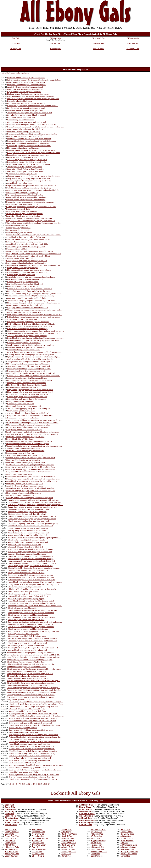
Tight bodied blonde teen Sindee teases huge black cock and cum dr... (33, 223)
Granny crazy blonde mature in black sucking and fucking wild (32, 641)
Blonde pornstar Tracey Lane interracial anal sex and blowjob (33, 753)
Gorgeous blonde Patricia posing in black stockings (26, 197)
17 (41, 784)
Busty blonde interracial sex (17, 225)
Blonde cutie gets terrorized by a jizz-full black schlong (28, 256)
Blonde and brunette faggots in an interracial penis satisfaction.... (32, 469)
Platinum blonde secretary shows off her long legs (26, 200)
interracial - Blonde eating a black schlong (24, 131)
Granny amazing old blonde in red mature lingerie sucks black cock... (34, 310)
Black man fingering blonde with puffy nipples (26, 598)
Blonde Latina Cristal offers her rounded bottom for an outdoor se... (34, 376)
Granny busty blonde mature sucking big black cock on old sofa (31, 207)
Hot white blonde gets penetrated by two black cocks (28, 322)
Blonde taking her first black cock (21, 120)
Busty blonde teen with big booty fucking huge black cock (29, 441)
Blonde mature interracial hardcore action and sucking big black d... (33, 190)
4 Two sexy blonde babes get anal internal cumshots (28, 427)
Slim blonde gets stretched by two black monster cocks (30, 756)
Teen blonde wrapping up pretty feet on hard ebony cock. (30, 408)
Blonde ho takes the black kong (20, 101)
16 (39, 784)
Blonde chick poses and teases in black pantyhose (26, 246)
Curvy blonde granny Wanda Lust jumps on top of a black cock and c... (36, 502)
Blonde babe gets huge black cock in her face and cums (29, 146)
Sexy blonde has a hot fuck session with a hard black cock (30, 526)
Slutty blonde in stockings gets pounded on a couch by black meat (34, 631)
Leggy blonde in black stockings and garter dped (26, 82)
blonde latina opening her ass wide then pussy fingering (29, 139)
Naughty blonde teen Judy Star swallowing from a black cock (31, 373)
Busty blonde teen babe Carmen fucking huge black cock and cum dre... (35, 338)
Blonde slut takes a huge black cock (21, 117)
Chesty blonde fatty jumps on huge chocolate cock (27, 272)
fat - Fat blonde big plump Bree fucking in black (26, 108)
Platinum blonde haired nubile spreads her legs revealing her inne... (34, 176)
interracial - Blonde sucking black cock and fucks (27, 512)
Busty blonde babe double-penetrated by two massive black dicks (33, 422)
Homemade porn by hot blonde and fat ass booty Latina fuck (32, 561)
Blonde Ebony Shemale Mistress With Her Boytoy (27, 662)
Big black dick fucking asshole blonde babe (24, 312)
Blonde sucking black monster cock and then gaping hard (30, 556)
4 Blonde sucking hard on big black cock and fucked (28, 394)
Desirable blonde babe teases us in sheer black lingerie (28, 444)
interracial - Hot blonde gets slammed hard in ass (26, 85)
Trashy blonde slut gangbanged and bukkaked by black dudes (31, 300)
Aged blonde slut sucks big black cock (22, 319)
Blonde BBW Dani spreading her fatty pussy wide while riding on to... (34, 235)
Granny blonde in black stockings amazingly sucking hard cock (34, 706)
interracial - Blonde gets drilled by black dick (26, 547)
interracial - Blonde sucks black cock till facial (27, 709)
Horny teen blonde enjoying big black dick (23, 460)
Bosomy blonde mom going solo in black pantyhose (28, 528)
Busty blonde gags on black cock (19, 232)
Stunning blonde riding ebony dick (20, 258)
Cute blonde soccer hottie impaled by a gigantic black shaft (31, 627)
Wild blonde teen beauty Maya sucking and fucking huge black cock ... (35, 293)
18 (44, 784)
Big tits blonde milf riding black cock (21, 495)
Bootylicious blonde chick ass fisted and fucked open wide (29, 218)
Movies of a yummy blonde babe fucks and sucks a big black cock (33, 99)
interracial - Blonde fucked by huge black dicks (26, 169)
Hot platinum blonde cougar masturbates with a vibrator (29, 270)
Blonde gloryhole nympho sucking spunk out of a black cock (30, 202)
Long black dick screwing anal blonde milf (24, 406)
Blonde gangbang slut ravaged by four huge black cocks (29, 181)
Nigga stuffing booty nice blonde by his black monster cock (31, 624)
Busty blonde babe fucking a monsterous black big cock (31, 730)
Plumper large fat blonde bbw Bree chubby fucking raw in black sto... (35, 265)
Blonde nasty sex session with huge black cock (26, 620)
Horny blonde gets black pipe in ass (21, 411)
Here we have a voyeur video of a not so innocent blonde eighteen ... (34, 352)
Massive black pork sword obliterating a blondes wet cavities (33, 718)
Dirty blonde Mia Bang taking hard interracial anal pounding (31, 683)
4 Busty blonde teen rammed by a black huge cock (27, 650)
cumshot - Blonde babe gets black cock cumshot (26, 347)
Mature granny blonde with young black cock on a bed (29, 425)
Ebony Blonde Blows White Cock (20, 439)
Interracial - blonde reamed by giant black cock (27, 767)
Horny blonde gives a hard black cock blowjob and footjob (31, 613)
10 (24, 784)
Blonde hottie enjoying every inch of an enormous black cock (33, 779)
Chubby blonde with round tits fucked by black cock (27, 261)
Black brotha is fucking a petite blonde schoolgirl (27, 115)
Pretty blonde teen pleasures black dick (23, 286)
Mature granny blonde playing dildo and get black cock (29, 369)
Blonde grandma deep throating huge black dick (26, 103)
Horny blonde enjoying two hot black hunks (24, 493)
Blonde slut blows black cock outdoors (21, 211)
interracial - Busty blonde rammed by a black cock (27, 671)
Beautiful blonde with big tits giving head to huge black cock (30, 465)
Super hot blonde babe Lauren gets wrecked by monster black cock (34, 333)
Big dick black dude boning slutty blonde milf (25, 284)
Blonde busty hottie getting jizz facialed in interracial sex (30, 380)
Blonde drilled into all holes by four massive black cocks (30, 289)
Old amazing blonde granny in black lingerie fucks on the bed (31, 664)
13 (32, 784)
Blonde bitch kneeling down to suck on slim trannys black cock (33, 516)
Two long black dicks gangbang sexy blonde (25, 167)
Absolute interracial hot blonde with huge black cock (28, 533)
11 (27, 784)
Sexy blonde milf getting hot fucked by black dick (26, 263)
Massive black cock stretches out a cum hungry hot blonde (32, 749)
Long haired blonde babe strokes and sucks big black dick (29, 472)
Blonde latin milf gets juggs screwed (23, 728)
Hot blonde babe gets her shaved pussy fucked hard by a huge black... (35, 606)
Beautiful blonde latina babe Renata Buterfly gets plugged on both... (33, 657)
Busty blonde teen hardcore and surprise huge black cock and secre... (35, 622)
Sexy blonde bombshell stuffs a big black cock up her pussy (31, 296)
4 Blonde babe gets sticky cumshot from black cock (28, 542)
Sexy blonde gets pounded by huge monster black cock (29, 178)
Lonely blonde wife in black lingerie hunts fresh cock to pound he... (34, 584)
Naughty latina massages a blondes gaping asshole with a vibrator (33, 500)
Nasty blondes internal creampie (20, 183)
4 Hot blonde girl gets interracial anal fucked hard (26, 237)
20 (49, 784)
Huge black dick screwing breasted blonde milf (26, 89)
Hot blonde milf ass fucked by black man (23, 148)
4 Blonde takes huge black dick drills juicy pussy (27, 636)
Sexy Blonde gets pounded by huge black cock (25, 455)
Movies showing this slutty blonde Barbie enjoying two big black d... (36, 765)
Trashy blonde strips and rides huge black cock (26, 573)
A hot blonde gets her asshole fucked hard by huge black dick (33, 751)
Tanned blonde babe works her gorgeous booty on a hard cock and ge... (34, 446)
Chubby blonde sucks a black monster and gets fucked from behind (34, 153)
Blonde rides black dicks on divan (21, 404)
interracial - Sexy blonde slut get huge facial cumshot (28, 143)
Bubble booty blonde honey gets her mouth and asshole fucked (31, 476)
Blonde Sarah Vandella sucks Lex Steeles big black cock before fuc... (36, 704)
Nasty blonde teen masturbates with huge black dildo (27, 244)
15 (36, 784)
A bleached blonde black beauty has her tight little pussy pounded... (34, 537)
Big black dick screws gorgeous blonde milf (24, 136)
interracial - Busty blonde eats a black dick (24, 545)
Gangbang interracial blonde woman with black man (28, 307)
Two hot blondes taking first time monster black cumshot (29, 113)
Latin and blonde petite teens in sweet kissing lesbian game (30, 96)
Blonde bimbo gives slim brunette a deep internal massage (31, 559)
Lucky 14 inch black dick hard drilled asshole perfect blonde (31, 324)
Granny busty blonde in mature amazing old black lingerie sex (32, 507)
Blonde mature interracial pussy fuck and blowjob (27, 122)
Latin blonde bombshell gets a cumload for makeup (27, 329)
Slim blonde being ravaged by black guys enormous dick (30, 552)
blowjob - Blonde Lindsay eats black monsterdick (27, 383)
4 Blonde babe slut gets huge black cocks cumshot (27, 336)
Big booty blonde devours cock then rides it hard (27, 514)
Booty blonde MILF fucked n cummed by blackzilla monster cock (35, 770)
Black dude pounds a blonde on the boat (23, 418)
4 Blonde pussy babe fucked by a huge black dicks (27, 160)
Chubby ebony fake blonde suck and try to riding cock (30, 758)
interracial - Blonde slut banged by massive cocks (26, 462)
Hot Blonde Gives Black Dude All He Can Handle (27, 385)
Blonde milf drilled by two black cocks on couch (26, 371)
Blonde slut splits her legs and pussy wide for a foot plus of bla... (33, 106)
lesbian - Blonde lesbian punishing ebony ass (24, 242)
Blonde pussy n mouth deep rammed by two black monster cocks (34, 742)
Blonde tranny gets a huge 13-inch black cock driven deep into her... (33, 479)
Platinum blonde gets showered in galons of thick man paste (31, 580)
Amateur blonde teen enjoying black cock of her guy (28, 378)
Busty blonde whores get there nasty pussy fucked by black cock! (32, 481)
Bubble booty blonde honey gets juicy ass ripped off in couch (32, 519)
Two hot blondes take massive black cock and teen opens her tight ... (33, 681)
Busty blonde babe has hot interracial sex (23, 387)
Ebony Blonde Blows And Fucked (21, 401)
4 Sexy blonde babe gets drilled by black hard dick (28, 535)
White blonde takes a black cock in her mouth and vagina (30, 549)
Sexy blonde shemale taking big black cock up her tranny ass (31, 652)
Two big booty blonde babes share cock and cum (27, 530)
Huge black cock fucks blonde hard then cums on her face (30, 415)
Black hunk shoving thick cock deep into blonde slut (29, 760)
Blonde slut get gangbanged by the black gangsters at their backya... (33, 688)
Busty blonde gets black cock (18, 699)
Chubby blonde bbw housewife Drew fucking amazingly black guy (34, 568)
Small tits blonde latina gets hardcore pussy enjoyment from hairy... (34, 340)
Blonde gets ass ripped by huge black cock (24, 587)
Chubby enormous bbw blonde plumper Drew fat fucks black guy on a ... (36, 331)
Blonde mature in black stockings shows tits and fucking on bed (32, 134)
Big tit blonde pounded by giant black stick (24, 92)
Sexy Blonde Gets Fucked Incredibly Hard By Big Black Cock (31, 221)
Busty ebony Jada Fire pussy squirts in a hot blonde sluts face (30, 488)
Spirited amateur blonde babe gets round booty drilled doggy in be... (34, 80)
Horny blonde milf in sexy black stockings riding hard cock (30, 674)
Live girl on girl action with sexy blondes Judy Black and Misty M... (34, 655)
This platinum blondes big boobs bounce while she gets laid (31, 361)
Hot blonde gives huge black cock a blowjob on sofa (28, 509)
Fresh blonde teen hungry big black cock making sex (28, 155)
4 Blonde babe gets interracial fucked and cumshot (27, 676)
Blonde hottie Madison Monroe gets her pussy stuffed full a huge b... (36, 702)
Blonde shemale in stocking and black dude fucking (28, 615)
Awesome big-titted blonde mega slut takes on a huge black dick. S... (34, 690)
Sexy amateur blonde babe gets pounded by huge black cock (31, 603)
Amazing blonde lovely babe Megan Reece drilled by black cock (33, 648)
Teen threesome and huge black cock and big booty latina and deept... (34, 420)
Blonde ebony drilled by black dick (21, 275)
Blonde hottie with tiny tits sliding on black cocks (27, 162)
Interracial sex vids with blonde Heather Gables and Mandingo (31, 467)
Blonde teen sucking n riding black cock (22, 204)
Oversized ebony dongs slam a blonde (22, 157)
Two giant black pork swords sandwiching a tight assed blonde (33, 735)
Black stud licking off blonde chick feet (24, 763)
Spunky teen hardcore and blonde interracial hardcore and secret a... (33, 432)
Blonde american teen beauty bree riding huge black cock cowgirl (33, 563)
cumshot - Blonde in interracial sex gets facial (25, 110)
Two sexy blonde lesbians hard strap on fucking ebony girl (32, 777)
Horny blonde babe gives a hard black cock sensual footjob (30, 392)
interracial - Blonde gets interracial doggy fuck (25, 484)
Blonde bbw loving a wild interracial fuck (24, 350)
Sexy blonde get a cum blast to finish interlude (26, 645)
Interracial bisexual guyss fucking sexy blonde (24, 214)
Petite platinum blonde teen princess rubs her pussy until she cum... (34, 317)
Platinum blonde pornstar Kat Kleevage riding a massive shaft (31, 458)
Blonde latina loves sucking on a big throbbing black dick (31, 746)
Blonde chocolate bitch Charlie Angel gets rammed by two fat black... (34, 669)
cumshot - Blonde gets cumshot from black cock (27, 554)
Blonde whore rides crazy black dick (22, 608)
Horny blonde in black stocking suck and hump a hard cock (31, 577)
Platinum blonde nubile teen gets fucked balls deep (28, 596)
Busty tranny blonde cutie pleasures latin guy (24, 430)
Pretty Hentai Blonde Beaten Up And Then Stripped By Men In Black (34, 254)
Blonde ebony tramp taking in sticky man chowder (27, 397)
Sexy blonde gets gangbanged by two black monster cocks (30, 390)
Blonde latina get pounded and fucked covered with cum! (30, 291)
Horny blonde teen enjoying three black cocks (25, 305)
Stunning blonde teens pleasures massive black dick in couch (31, 695)
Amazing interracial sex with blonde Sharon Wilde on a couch (33, 713)
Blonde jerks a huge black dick (18, 228)
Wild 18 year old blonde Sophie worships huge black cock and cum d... (37, 716)
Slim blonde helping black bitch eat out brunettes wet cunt (31, 575)
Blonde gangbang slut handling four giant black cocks (29, 521)
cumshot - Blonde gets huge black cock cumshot (25, 486)
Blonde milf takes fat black (17, 249)
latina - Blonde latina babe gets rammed (23, 591)
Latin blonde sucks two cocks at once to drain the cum (29, 164)
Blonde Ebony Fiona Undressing (19, 474)
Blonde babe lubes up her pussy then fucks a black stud (29, 678)
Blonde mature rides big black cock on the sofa (26, 540)
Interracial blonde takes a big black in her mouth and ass (28, 239)
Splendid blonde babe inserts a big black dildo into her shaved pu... (34, 357)
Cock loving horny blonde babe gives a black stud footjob (30, 359)
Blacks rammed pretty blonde (18, 230)
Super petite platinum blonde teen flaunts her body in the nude (32, 141)
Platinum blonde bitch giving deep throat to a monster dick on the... (35, 737)
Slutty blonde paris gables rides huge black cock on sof (30, 723)
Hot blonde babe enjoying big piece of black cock (26, 667)
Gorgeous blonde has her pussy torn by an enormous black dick (31, 185)
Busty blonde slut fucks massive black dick (26, 739)
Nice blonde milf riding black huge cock (22, 193)
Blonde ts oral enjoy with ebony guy (21, 453)
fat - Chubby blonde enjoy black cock (24, 732)
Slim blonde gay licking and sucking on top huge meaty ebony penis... (35, 505)
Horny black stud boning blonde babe (23, 772)
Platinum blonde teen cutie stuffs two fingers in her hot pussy (31, 150)
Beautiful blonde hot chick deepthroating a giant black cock (30, 251)
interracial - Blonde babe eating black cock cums (25, 451)
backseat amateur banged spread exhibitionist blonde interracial (33, 638)
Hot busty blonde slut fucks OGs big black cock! (26, 279)
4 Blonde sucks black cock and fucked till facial (27, 711)
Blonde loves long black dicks (18, 209)
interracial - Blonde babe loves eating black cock (25, 437)
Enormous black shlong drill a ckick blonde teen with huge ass (32, 124)
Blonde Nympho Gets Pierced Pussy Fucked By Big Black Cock (34, 774)
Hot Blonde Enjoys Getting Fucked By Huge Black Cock (30, 326)
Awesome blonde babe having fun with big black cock (28, 413)
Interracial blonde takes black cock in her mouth (26, 78)
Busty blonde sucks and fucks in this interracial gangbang (29, 188)
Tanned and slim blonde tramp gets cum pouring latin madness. (31, 692)
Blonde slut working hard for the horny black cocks (27, 685)
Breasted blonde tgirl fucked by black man (24, 343)
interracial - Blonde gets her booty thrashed (23, 216)
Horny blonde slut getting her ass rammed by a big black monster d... (35, 582)
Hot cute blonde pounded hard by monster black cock (29, 570)
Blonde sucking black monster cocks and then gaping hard (30, 660)
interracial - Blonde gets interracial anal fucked (26, 171)
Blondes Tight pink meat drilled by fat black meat (27, 399)
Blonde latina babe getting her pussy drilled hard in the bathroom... (35, 725)
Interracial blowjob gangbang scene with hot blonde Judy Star (30, 491)
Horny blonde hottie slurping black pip (23, 268)
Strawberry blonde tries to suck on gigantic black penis (29, 364)
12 (29, 784)
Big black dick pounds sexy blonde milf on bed (25, 195)
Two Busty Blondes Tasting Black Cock (23, 634)
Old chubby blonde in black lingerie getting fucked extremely (32, 589)
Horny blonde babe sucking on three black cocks (26, 129)
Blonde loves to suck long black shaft (22, 174)
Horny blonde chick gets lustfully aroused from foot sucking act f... (34, 303)
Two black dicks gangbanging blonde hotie (23, 448)
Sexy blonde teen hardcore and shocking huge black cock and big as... (35, 315)
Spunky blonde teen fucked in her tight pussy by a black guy (31, 345)
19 (46, 784)
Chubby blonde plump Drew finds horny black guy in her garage (33, 523)
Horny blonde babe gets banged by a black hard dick (29, 744)
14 (34, 784)
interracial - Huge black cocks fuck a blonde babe (27, 298)
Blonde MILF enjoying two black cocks (23, 282)
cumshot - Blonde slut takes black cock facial (25, 87)
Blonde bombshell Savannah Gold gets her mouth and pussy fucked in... (36, 127)
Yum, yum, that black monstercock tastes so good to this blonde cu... (33, 434)
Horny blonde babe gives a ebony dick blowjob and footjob (31, 601)
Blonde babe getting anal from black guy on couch (27, 643)
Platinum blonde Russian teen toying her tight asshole (28, 94)
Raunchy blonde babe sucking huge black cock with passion (31, 354)
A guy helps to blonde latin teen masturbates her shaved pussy (31, 277)
